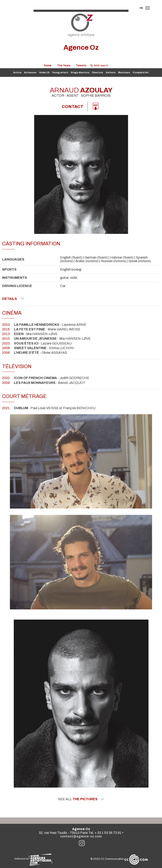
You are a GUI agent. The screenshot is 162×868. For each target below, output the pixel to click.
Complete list (141, 73)
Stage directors (80, 73)
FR (141, 8)
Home (48, 65)
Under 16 (44, 73)
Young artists (60, 73)
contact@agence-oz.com (81, 836)
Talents (81, 65)
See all (81, 799)
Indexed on (33, 859)
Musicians (124, 73)
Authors (111, 73)
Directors (98, 73)
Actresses (30, 73)
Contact (73, 107)
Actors (17, 73)
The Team (64, 65)
